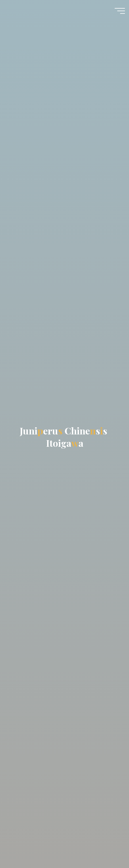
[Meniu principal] (120, 11)
